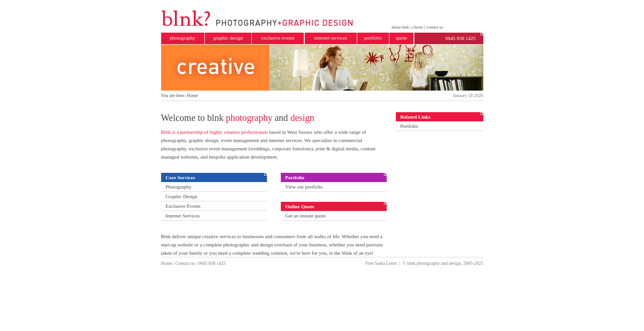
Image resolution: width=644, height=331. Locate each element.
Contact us (185, 263)
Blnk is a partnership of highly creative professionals (215, 132)
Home (167, 263)
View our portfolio (304, 187)
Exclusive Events (183, 206)
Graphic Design (181, 196)
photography (183, 38)
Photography (178, 187)
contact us (435, 27)
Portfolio (409, 126)
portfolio (373, 38)
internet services (331, 38)
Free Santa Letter (381, 263)
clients (418, 27)
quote (401, 38)
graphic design (228, 38)
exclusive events (278, 38)
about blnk (400, 27)
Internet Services (182, 216)
